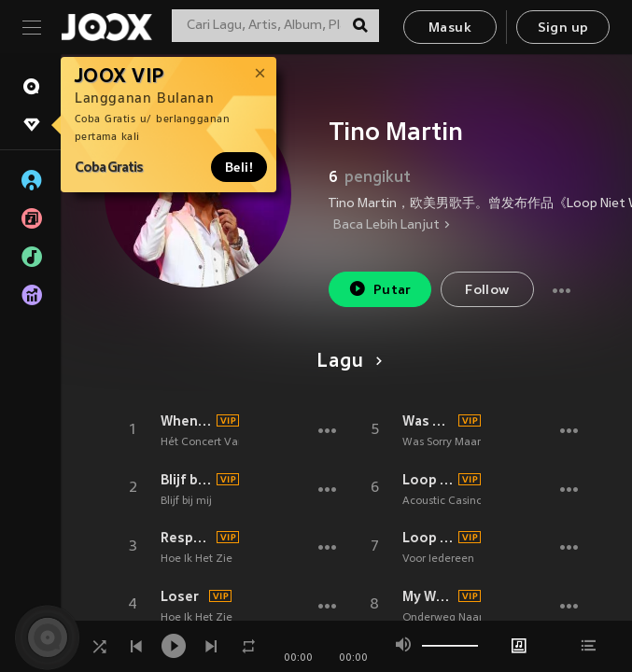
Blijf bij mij (186, 480)
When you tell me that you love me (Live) (186, 421)
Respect (186, 538)
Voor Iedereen (438, 559)
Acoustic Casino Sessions (465, 501)
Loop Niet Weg (428, 480)
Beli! (239, 167)
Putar (380, 289)
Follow (487, 291)
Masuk (450, 28)
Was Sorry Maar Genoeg (428, 421)
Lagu (346, 362)
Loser (180, 596)
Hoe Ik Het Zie (197, 559)
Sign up (563, 28)
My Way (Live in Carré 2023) (428, 596)
